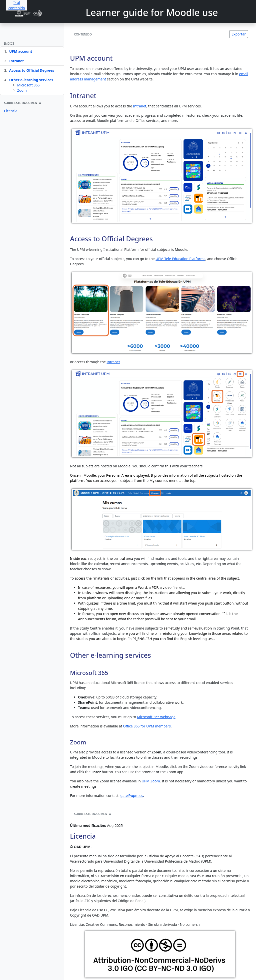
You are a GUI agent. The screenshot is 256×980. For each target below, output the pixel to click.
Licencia (11, 111)
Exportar (239, 34)
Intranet (17, 61)
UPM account (21, 51)
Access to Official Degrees (32, 70)
